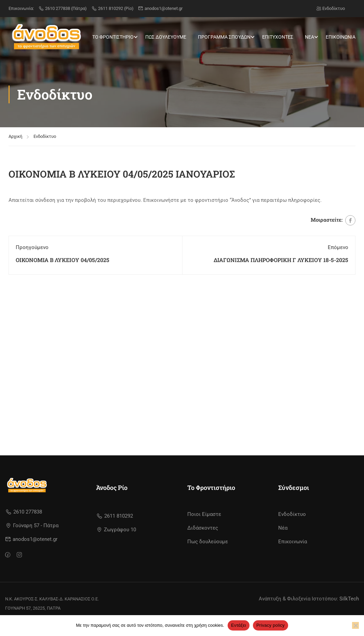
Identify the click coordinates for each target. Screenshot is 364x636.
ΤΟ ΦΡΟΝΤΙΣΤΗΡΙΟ (113, 37)
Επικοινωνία (293, 542)
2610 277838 (24, 512)
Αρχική (15, 131)
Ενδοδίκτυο (331, 8)
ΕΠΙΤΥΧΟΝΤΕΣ (278, 37)
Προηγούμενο (32, 242)
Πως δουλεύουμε (208, 542)
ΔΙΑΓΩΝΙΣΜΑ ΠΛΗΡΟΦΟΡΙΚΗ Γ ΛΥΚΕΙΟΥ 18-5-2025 (281, 255)
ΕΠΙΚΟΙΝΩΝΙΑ (341, 37)
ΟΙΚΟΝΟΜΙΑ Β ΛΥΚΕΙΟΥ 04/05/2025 (63, 255)
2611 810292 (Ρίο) (112, 8)
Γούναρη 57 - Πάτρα (32, 525)
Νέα (283, 528)
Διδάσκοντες (203, 528)
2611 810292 (114, 516)
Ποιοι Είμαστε (204, 514)
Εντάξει (239, 625)
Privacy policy (271, 625)
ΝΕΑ (309, 37)
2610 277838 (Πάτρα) (63, 8)
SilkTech (349, 599)
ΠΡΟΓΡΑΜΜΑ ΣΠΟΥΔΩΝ (224, 37)
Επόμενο (338, 242)
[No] (355, 625)
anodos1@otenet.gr (160, 8)
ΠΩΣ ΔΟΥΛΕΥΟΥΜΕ (166, 37)
